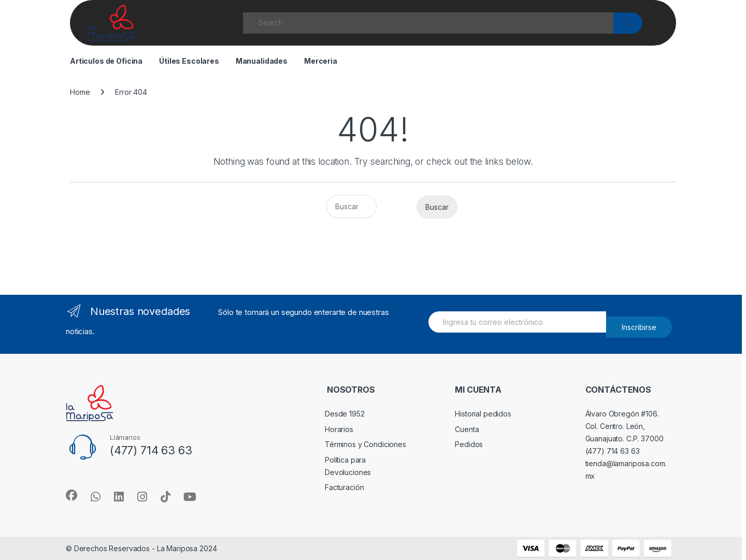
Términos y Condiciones (365, 444)
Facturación (344, 487)
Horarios (339, 429)
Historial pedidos (483, 414)
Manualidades (262, 61)
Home (80, 92)
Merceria (321, 61)
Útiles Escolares (189, 61)
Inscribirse (639, 327)
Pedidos (469, 444)
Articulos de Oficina (106, 61)
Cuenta (467, 429)
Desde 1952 (345, 414)
